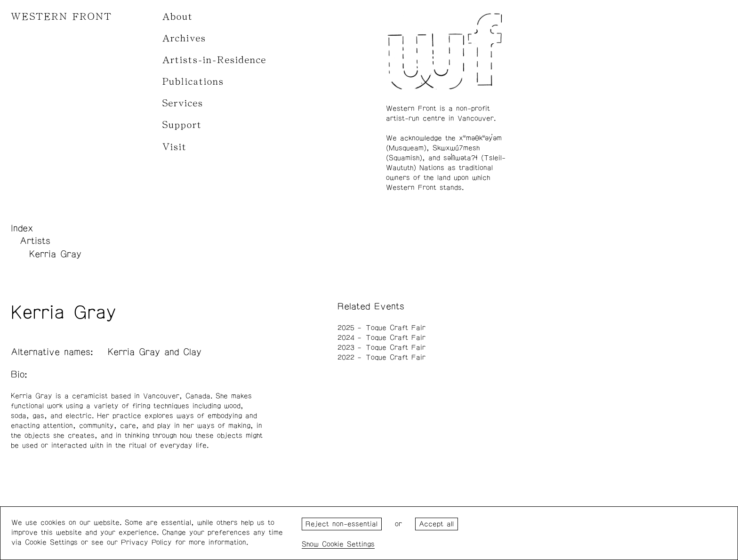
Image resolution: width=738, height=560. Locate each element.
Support (182, 125)
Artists (35, 241)
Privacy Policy (146, 542)
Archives (184, 38)
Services (183, 103)
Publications (193, 82)
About (178, 17)
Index (22, 228)
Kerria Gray (55, 254)
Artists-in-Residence (214, 60)
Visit (175, 147)
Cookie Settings (348, 544)
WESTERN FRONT (61, 17)
